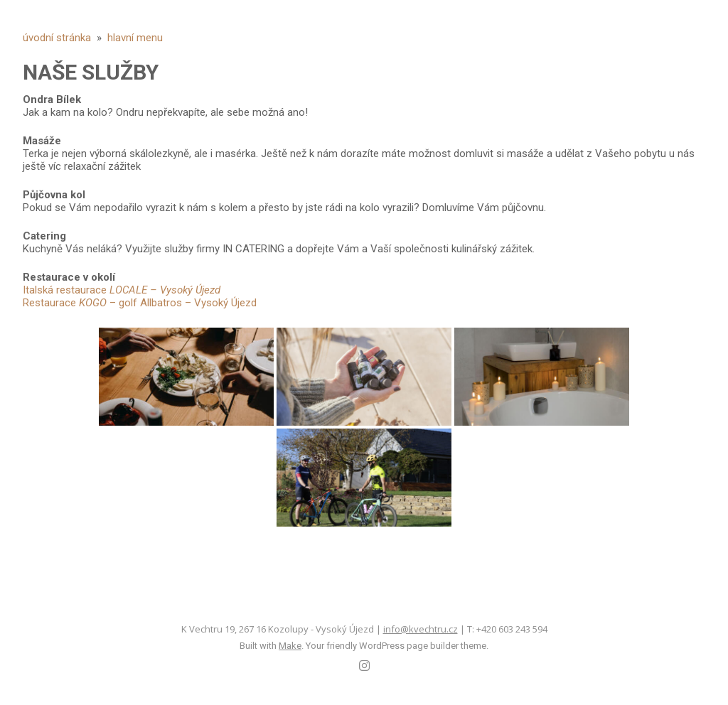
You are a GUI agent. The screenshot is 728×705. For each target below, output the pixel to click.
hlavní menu (135, 38)
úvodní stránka (57, 38)
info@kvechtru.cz (421, 629)
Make (290, 646)
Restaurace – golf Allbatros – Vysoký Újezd (140, 303)
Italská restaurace (122, 290)
